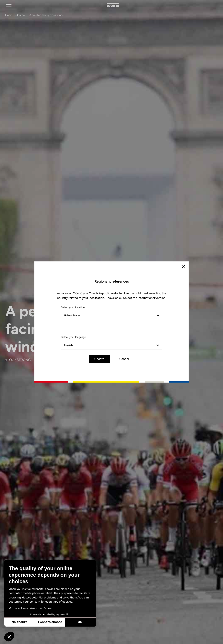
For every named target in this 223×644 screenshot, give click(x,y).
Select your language (73, 337)
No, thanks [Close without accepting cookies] (17, 622)
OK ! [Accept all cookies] (78, 622)
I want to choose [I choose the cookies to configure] (47, 622)
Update (99, 359)
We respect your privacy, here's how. (28, 608)
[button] (9, 637)
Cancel (124, 359)
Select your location (73, 307)
